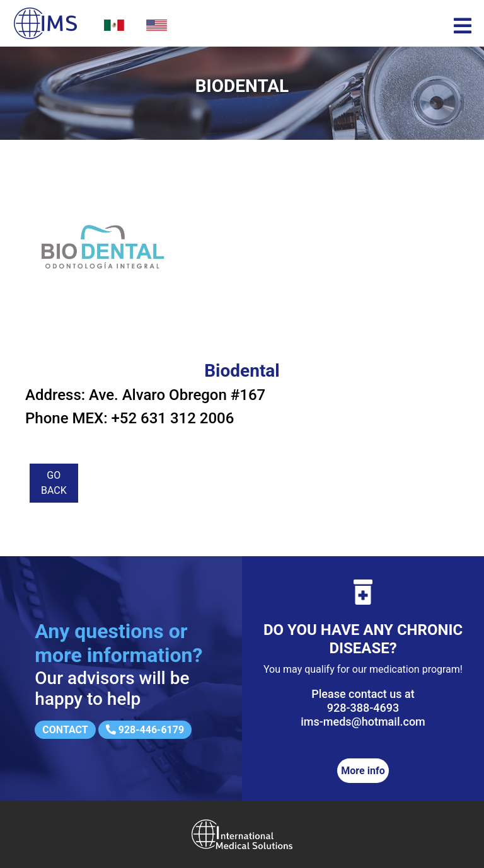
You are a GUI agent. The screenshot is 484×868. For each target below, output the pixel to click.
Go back (54, 483)
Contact (65, 730)
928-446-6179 (145, 730)
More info (363, 771)
